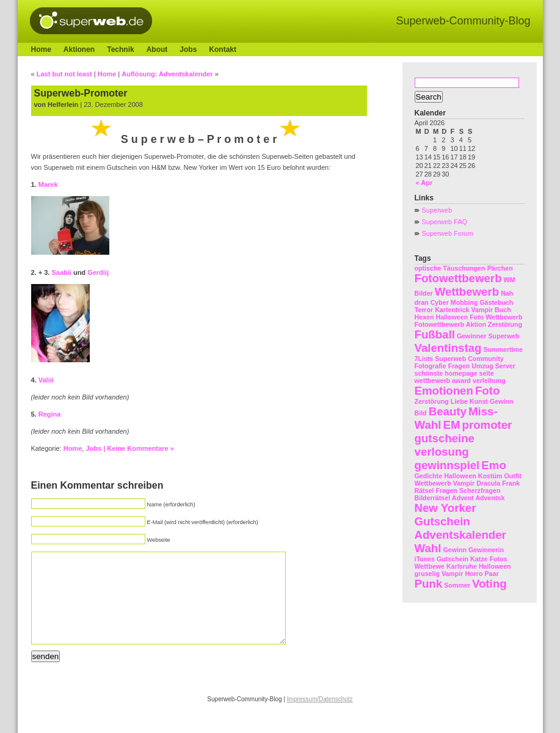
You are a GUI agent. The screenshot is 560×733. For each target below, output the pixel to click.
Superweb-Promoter (81, 93)
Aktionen (79, 49)
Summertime (503, 349)
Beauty (448, 411)
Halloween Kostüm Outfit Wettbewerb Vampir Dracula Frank (468, 480)
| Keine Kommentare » (139, 448)
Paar (491, 574)
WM (510, 280)
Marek (48, 184)
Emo (493, 465)
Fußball (435, 334)
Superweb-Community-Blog (463, 21)
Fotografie (431, 366)
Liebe (459, 401)
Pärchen (500, 268)
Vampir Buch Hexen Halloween (463, 313)
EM (451, 425)
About (157, 49)
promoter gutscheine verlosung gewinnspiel (464, 445)
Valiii (46, 380)
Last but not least (64, 74)
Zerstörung (432, 401)
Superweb (437, 210)
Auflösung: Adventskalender (167, 74)
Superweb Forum (448, 233)
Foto (487, 391)
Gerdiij (98, 272)
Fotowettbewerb (458, 278)
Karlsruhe (462, 566)
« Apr (424, 183)
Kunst (479, 401)
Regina (50, 414)
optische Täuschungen (450, 268)
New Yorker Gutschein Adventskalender (460, 521)
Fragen (459, 366)
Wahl (428, 548)
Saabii (61, 272)
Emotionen (444, 391)
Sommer (457, 585)
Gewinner (472, 336)
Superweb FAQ (445, 222)
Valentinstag (448, 348)
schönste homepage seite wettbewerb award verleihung (460, 377)
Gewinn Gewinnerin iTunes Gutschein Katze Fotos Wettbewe (461, 558)
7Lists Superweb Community (459, 359)
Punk (429, 584)
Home (41, 49)
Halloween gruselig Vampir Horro (463, 570)
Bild (421, 413)
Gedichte (429, 476)
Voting (489, 584)
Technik (120, 49)
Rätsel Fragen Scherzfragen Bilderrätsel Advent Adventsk (460, 494)
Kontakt (223, 49)
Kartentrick (452, 310)
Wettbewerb (467, 292)
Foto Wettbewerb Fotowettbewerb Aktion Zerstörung (469, 321)
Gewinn (501, 401)
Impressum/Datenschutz (320, 717)
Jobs (188, 49)
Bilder (424, 293)
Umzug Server (493, 366)
